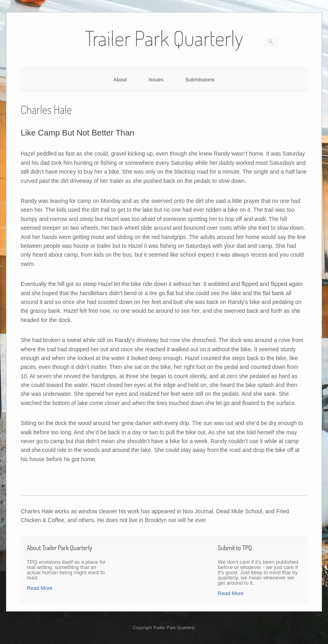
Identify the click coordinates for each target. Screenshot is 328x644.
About (120, 80)
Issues (156, 80)
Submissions (200, 80)
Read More (39, 588)
